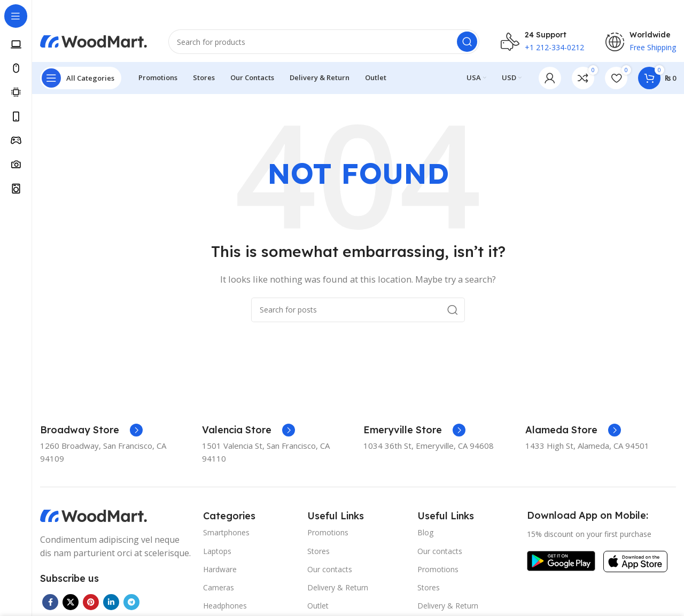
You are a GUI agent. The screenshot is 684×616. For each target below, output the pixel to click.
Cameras (219, 590)
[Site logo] (94, 42)
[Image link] (94, 517)
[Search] (324, 43)
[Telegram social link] (131, 604)
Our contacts (330, 571)
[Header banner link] (342, 11)
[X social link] (71, 604)
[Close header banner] (671, 11)
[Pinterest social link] (91, 604)
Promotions (328, 535)
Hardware (220, 571)
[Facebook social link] (50, 604)
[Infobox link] (91, 432)
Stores (318, 553)
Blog (425, 535)
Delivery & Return (338, 590)
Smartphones (226, 535)
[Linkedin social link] (111, 604)
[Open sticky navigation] (81, 80)
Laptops (217, 553)
